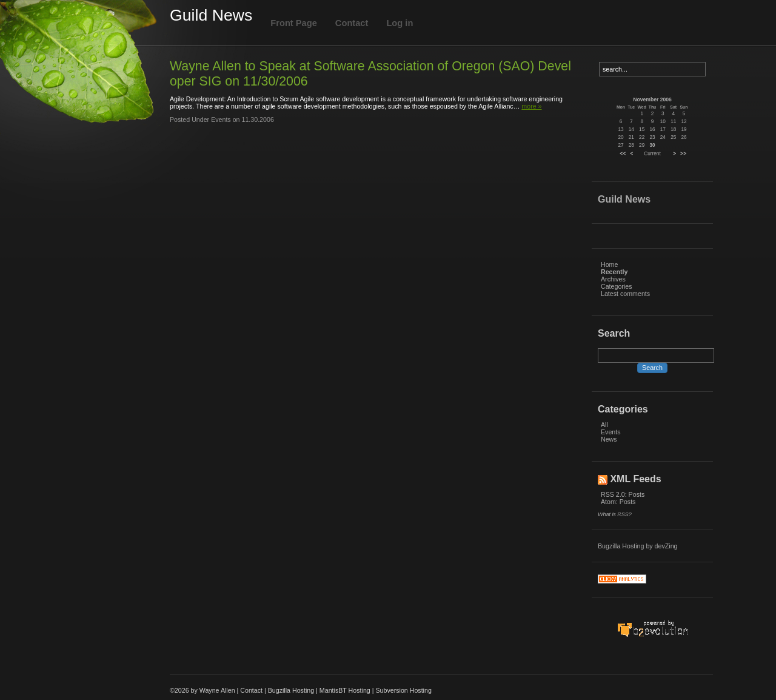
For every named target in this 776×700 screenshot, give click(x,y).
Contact (352, 23)
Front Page (294, 23)
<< (623, 153)
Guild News (211, 15)
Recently (614, 272)
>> (683, 153)
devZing (666, 546)
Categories (617, 286)
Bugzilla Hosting (621, 546)
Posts (637, 494)
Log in (400, 23)
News (609, 439)
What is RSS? (615, 514)
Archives (613, 279)
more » (531, 106)
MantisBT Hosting (345, 690)
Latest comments (625, 294)
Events (611, 432)
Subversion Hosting (403, 690)
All (604, 425)
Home (609, 264)
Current (652, 154)
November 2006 (652, 99)
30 (652, 145)
